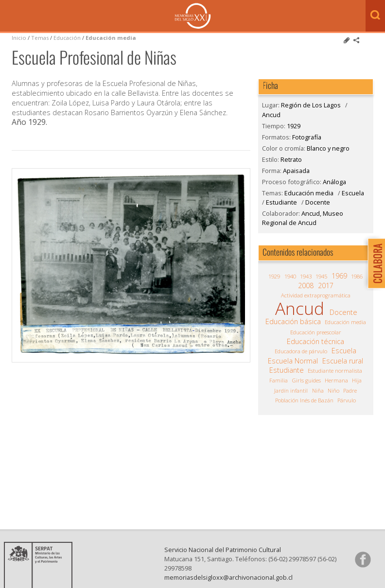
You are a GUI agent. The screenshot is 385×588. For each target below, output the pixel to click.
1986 (357, 276)
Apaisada (296, 171)
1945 (321, 276)
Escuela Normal (293, 361)
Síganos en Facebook (363, 567)
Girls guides (306, 380)
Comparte (356, 40)
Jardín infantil (291, 390)
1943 (306, 276)
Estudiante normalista (335, 371)
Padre (350, 390)
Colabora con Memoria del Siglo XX (374, 263)
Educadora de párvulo (301, 351)
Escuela (353, 193)
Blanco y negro (328, 148)
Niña (318, 390)
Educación (68, 38)
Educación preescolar (316, 332)
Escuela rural (343, 361)
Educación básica (293, 322)
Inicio (19, 38)
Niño (333, 390)
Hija (357, 380)
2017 (326, 286)
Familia (279, 380)
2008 (306, 286)
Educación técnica (315, 342)
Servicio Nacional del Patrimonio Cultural (223, 557)
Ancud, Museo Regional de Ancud (303, 218)
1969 (339, 276)
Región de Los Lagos (311, 105)
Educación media (111, 38)
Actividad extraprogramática (316, 295)
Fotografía (307, 137)
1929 (294, 126)
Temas (40, 38)
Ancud (271, 115)
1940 (290, 276)
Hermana (336, 380)
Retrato (291, 159)
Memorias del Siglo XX (193, 16)
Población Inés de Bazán (304, 400)
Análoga (334, 182)
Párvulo (347, 400)
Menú (10, 17)
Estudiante (281, 202)
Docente (318, 202)
